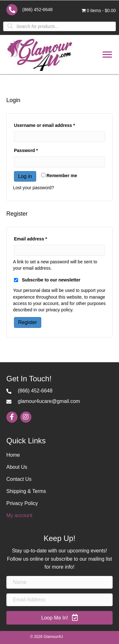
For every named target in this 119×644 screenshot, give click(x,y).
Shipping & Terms (26, 491)
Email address (40, 238)
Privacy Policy (22, 503)
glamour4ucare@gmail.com (49, 401)
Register (28, 322)
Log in (25, 176)
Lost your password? (33, 188)
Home (13, 455)
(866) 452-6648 (37, 10)
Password (35, 149)
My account (19, 515)
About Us (17, 467)
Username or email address (54, 124)
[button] (107, 55)
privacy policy (59, 310)
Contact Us (19, 479)
